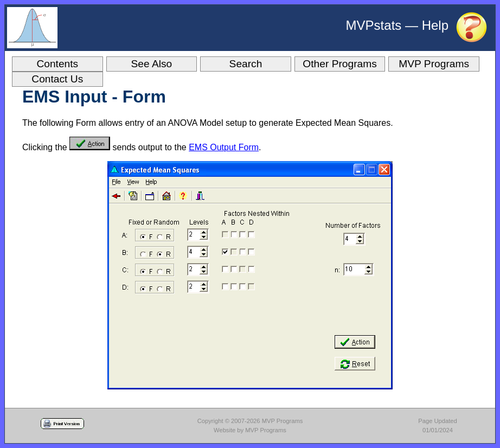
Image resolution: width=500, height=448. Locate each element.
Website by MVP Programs (250, 430)
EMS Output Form (224, 147)
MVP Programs (434, 64)
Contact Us (57, 79)
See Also (152, 64)
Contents (57, 64)
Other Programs (340, 64)
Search (246, 64)
